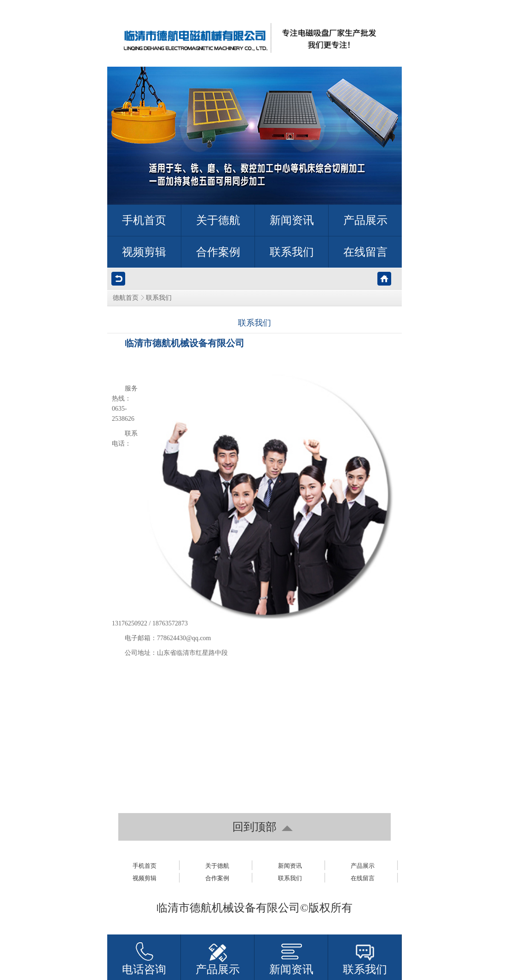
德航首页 (126, 298)
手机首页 (145, 866)
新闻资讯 (290, 866)
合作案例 (217, 878)
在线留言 (363, 878)
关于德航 (217, 866)
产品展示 (363, 866)
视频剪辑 (145, 878)
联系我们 (290, 878)
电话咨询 (144, 969)
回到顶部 (254, 827)
